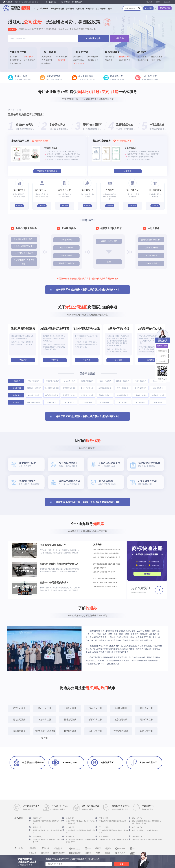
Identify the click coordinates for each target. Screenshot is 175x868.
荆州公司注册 (70, 720)
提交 (122, 864)
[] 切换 (52, 2)
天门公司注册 (95, 731)
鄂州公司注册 (146, 708)
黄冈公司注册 (95, 720)
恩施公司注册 (19, 731)
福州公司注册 (146, 731)
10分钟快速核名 (93, 38)
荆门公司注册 (19, 720)
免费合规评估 (162, 351)
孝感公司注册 (45, 720)
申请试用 (162, 356)
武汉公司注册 (19, 708)
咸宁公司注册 (121, 720)
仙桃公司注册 (70, 731)
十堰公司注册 (70, 708)
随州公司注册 (146, 720)
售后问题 (162, 361)
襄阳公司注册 (121, 708)
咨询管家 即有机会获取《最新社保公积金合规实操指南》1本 (87, 290)
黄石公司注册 (45, 708)
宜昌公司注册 (95, 708)
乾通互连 (167, 2)
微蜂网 (158, 2)
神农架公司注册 (121, 731)
